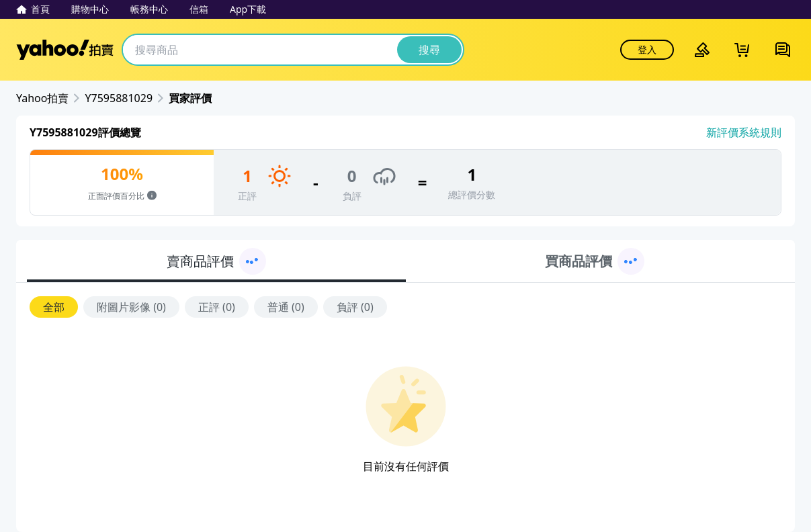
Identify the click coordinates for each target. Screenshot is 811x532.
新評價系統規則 (744, 132)
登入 (647, 49)
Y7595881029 (119, 98)
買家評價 (190, 98)
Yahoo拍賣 (65, 50)
